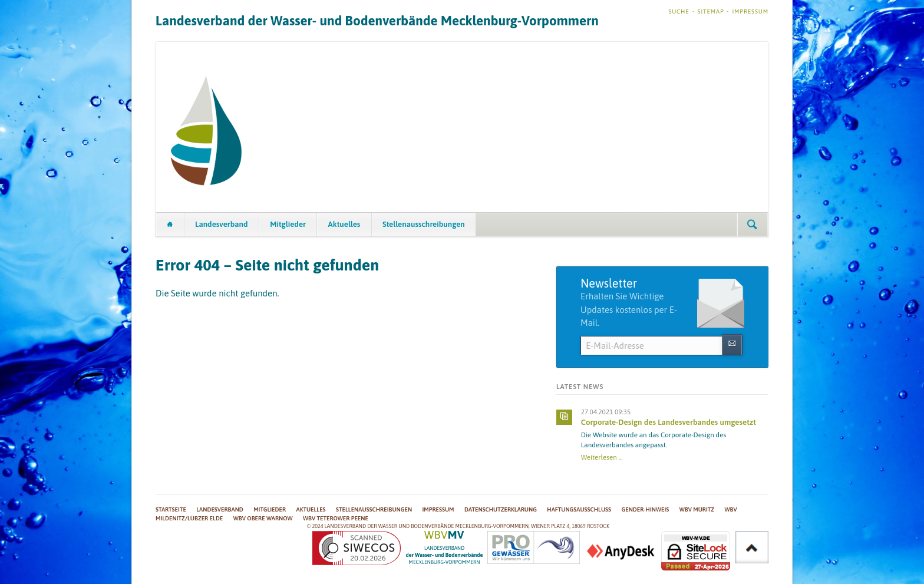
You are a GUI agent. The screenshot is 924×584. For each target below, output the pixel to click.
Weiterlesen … (602, 457)
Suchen (752, 225)
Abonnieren (732, 344)
